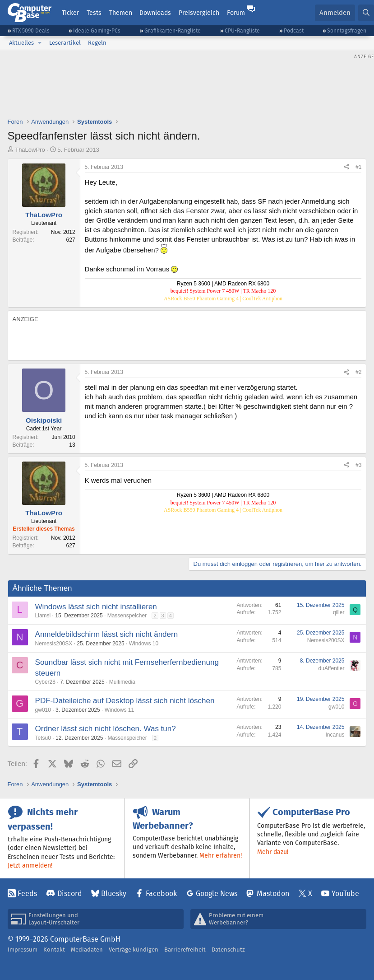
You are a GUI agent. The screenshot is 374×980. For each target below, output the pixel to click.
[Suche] (366, 13)
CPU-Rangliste (242, 30)
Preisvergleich (199, 13)
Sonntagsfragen (347, 30)
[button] (40, 43)
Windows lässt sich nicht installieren (96, 607)
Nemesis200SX (54, 644)
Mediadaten (87, 950)
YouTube (345, 894)
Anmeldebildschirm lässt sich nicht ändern (107, 634)
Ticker (70, 13)
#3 (358, 465)
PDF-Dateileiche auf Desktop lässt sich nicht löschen (125, 701)
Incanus (335, 735)
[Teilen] (346, 167)
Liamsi (43, 616)
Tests (94, 13)
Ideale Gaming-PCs (97, 30)
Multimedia (122, 682)
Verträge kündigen (134, 950)
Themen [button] (121, 13)
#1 (358, 167)
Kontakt (54, 950)
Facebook (161, 894)
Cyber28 (45, 682)
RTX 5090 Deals (31, 30)
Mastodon (273, 894)
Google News (217, 894)
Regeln (97, 43)
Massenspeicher (127, 616)
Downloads (155, 13)
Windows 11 (119, 710)
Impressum (23, 950)
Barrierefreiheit (185, 950)
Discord (70, 894)
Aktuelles (21, 43)
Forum (236, 13)
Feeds (27, 894)
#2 (358, 372)
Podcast (294, 30)
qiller (339, 612)
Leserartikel (65, 43)
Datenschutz (228, 950)
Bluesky (114, 894)
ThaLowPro (30, 150)
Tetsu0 (43, 738)
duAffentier (332, 668)
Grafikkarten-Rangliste (173, 30)
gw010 (43, 710)
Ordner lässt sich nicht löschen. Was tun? (106, 729)
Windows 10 (144, 644)
